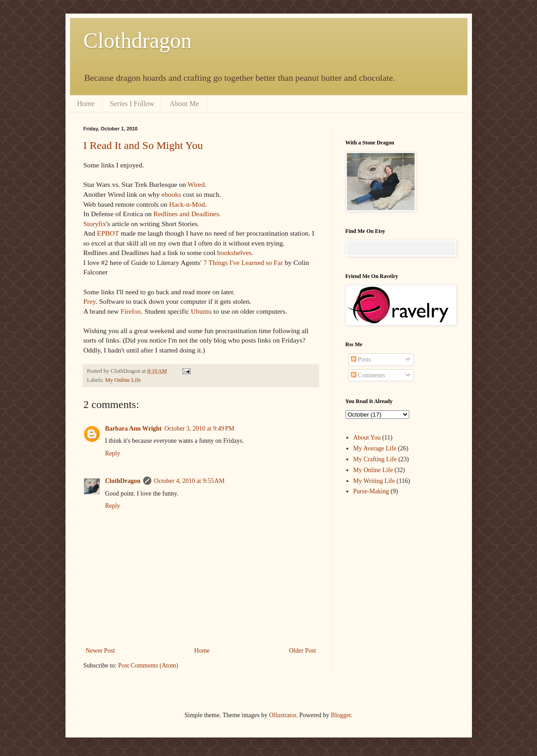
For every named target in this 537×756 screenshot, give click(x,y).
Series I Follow (132, 104)
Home (86, 104)
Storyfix (95, 224)
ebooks (172, 194)
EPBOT (108, 233)
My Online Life (123, 380)
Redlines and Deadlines (186, 214)
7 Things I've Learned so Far (243, 262)
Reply (113, 453)
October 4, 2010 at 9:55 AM (189, 481)
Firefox (131, 311)
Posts (361, 359)
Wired (196, 184)
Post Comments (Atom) (148, 666)
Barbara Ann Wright (134, 429)
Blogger (341, 715)
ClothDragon (123, 481)
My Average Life (375, 448)
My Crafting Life (375, 459)
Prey (90, 301)
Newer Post (100, 651)
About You (367, 438)
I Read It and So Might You (143, 145)
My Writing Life (374, 481)
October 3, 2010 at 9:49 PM (199, 429)
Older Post (303, 651)
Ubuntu (201, 311)
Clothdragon (138, 40)
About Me (184, 104)
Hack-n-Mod (187, 204)
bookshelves (234, 253)
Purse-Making (371, 491)
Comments (368, 375)
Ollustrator (283, 715)
